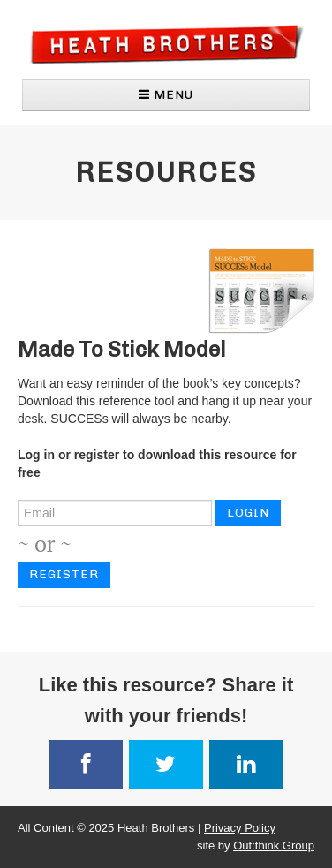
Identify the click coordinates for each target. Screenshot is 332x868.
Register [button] (64, 574)
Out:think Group (274, 845)
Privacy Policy (240, 828)
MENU (166, 95)
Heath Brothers (166, 44)
